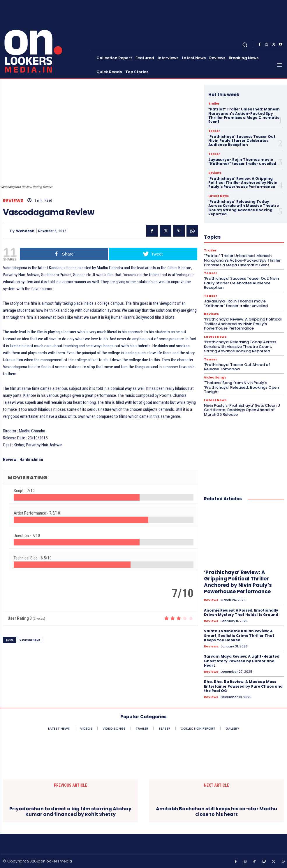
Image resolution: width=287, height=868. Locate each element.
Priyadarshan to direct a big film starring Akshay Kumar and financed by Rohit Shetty (70, 811)
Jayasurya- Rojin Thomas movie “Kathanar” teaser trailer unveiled (242, 162)
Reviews (13, 201)
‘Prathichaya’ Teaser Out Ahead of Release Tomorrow (237, 367)
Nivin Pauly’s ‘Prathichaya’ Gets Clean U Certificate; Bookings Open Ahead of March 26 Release (242, 410)
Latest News (219, 196)
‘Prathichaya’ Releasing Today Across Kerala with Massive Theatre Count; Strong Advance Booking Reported (244, 208)
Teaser (214, 131)
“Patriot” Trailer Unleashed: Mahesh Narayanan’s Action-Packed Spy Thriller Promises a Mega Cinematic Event (244, 115)
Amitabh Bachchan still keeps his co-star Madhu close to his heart (216, 811)
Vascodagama (30, 640)
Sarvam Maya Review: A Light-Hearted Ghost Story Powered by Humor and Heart (242, 661)
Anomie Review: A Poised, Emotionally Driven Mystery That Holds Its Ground (241, 612)
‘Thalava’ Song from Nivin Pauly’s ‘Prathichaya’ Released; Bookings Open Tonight (241, 387)
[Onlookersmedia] (46, 39)
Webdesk (25, 231)
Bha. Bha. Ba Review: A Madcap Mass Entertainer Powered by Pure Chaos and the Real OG (243, 686)
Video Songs (215, 377)
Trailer (214, 104)
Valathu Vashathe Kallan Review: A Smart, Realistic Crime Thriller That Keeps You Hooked (239, 635)
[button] (245, 44)
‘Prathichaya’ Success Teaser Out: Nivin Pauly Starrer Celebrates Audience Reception (242, 141)
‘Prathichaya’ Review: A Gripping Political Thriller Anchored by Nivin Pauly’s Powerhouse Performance (243, 183)
